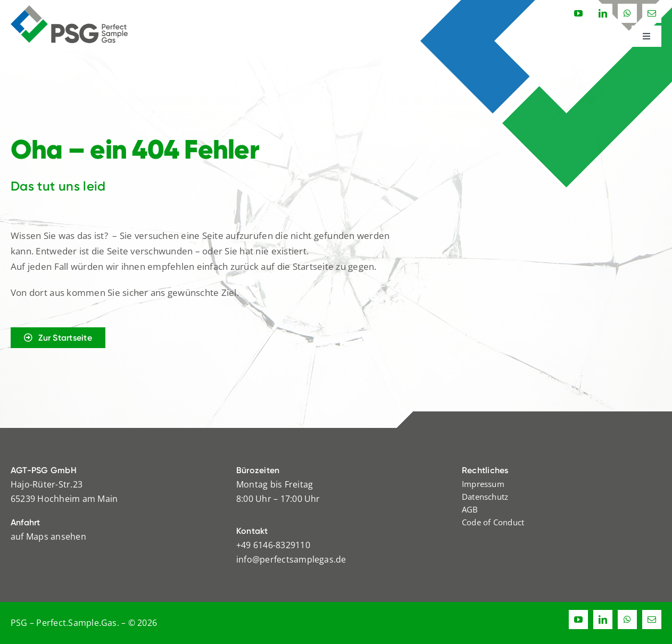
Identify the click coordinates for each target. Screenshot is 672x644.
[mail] (652, 13)
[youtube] (578, 13)
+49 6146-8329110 (273, 545)
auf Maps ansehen (48, 536)
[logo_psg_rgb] (69, 10)
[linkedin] (603, 13)
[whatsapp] (627, 13)
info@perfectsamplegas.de (291, 559)
